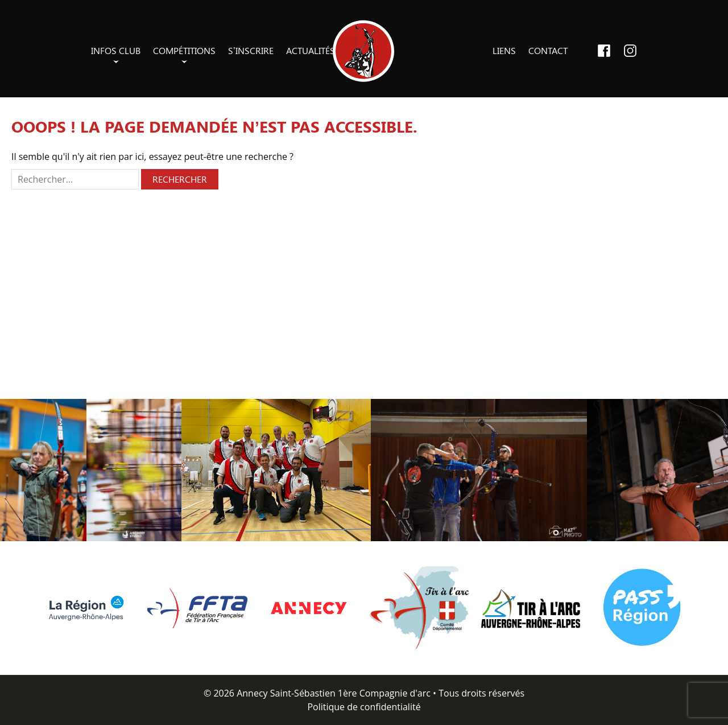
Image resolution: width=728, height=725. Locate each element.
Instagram (630, 51)
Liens (504, 50)
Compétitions (184, 50)
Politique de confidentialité (364, 707)
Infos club (116, 50)
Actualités (311, 50)
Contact (548, 50)
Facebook (604, 51)
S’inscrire (251, 50)
